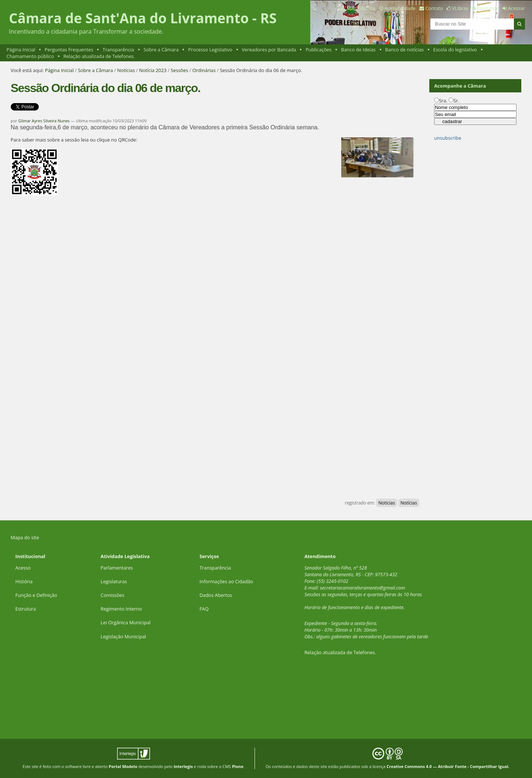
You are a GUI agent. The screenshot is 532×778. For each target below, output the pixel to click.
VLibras (460, 8)
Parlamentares (117, 568)
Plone (238, 766)
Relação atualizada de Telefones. (99, 56)
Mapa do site (25, 537)
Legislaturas (114, 581)
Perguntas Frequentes (69, 50)
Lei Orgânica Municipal (125, 622)
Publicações (318, 50)
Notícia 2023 (153, 70)
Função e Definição (36, 595)
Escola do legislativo (455, 50)
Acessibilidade (400, 8)
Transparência (118, 50)
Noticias (387, 503)
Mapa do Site (361, 8)
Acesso (23, 568)
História (24, 581)
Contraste (488, 8)
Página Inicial (21, 50)
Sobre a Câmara (161, 50)
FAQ (204, 609)
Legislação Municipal (123, 636)
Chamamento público (30, 56)
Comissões (112, 595)
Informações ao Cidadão (226, 581)
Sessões (179, 70)
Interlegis (183, 766)
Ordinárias (204, 70)
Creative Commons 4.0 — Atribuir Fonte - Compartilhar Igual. (448, 766)
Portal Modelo (123, 766)
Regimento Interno (121, 609)
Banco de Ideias (358, 50)
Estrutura (26, 609)
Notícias (126, 70)
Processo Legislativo (210, 50)
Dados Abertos (216, 595)
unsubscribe (448, 138)
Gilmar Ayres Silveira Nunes (44, 121)
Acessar (516, 8)
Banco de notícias (404, 50)
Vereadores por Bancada (269, 50)
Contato (434, 8)
